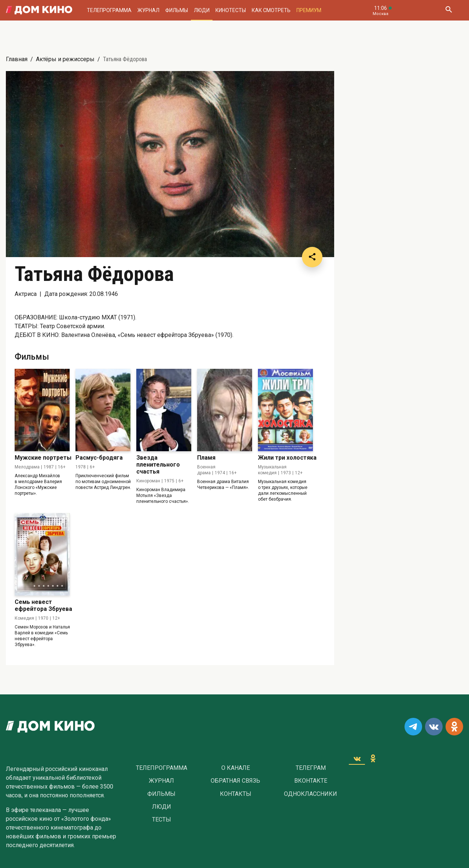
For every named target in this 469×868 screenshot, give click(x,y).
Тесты (162, 820)
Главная (17, 59)
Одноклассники (311, 794)
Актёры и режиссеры (65, 59)
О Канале (236, 768)
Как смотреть (271, 10)
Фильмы (177, 10)
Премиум (309, 10)
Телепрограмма (109, 10)
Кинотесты (231, 10)
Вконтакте (311, 781)
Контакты (236, 794)
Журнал (148, 10)
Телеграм (311, 768)
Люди (202, 10)
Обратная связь (235, 781)
